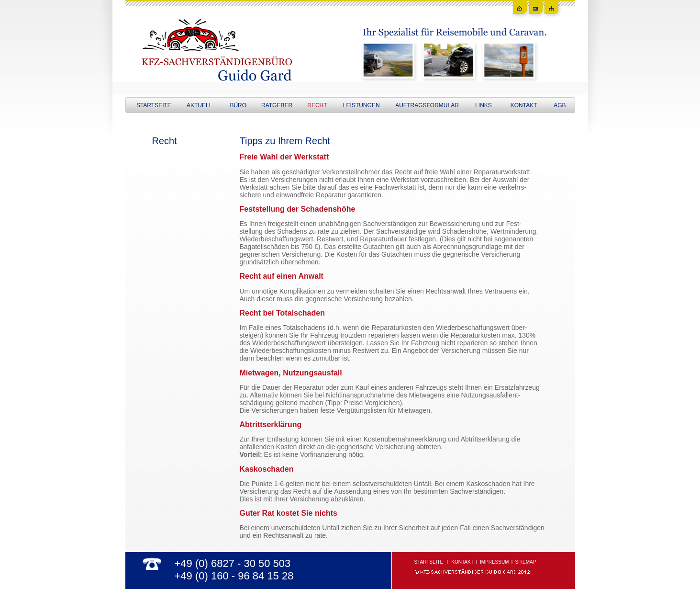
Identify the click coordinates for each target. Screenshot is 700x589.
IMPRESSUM (494, 562)
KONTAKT (524, 105)
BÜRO (238, 105)
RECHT (317, 105)
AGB (560, 105)
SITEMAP (526, 562)
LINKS (483, 105)
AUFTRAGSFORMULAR (427, 105)
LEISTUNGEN (361, 105)
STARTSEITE (154, 105)
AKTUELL (199, 105)
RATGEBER (277, 105)
